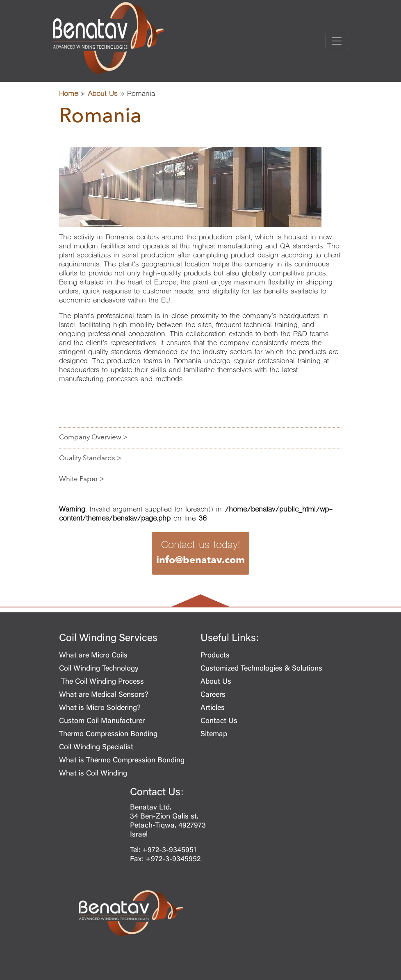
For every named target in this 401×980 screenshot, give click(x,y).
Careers (213, 695)
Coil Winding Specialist (96, 748)
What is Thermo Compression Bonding (122, 761)
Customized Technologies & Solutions (261, 669)
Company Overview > (93, 438)
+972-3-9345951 (169, 850)
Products (215, 656)
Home (68, 94)
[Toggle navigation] (337, 41)
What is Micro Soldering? (100, 708)
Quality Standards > (90, 458)
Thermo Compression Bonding (108, 734)
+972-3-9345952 (173, 859)
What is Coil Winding (93, 774)
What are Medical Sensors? (104, 695)
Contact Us (219, 721)
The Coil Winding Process (101, 682)
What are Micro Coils (93, 656)
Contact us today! (200, 553)
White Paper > (82, 479)
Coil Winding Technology (99, 669)
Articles (213, 708)
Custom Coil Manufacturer (102, 721)
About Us (103, 94)
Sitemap (214, 734)
